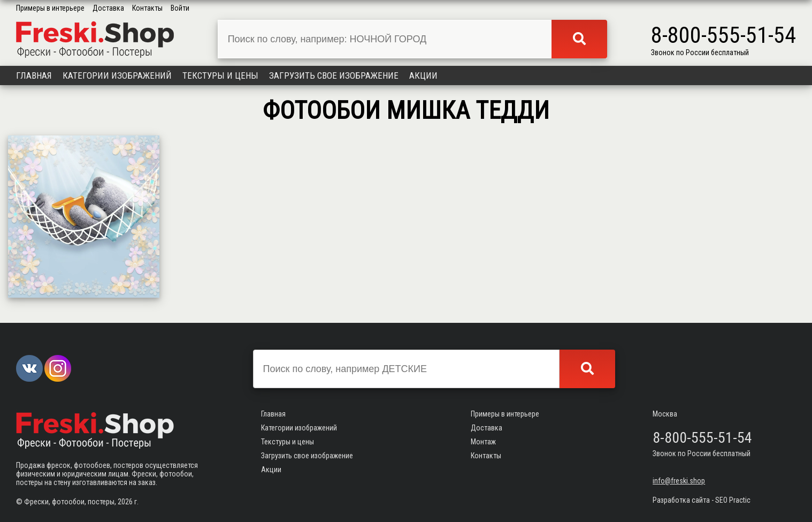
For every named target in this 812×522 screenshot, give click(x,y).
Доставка (108, 8)
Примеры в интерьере (50, 8)
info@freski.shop (679, 481)
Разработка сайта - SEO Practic (702, 500)
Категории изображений (117, 75)
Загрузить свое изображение (334, 75)
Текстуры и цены (220, 75)
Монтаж (483, 442)
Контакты (147, 8)
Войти (180, 8)
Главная (34, 75)
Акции (423, 75)
